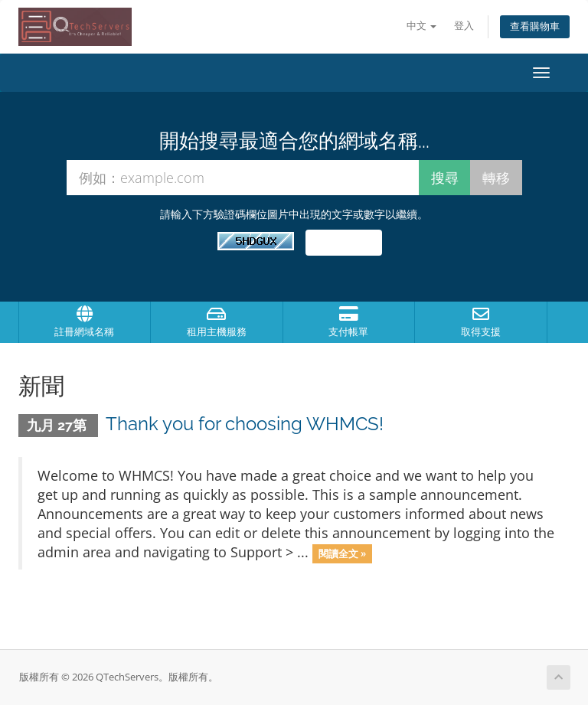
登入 (464, 26)
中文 (421, 26)
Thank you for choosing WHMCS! (245, 424)
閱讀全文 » (342, 553)
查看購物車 (535, 26)
